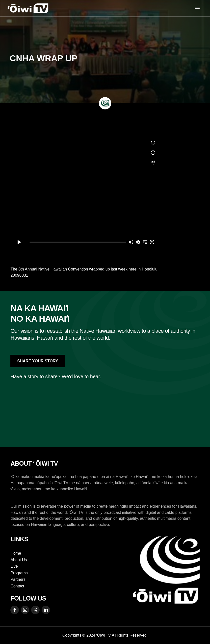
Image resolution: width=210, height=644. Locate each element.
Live (14, 566)
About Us (19, 560)
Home (16, 553)
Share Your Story (38, 361)
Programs (19, 573)
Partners (18, 579)
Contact (17, 586)
